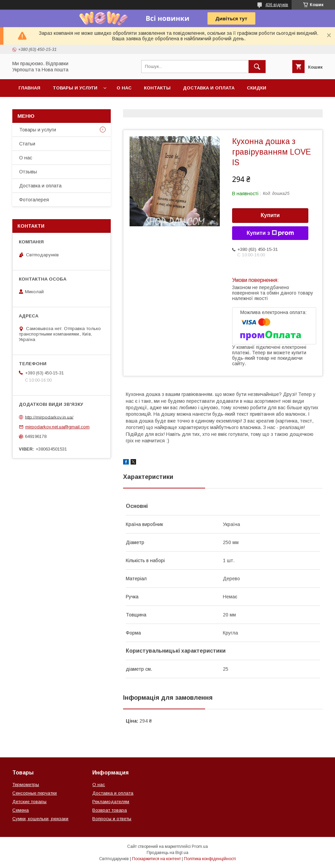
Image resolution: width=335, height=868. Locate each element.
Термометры (26, 785)
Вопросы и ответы (112, 819)
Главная (29, 88)
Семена (21, 810)
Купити (270, 215)
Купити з (270, 233)
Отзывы (28, 172)
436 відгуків (277, 5)
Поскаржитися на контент (156, 859)
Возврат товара (110, 810)
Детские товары (29, 802)
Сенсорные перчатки (35, 793)
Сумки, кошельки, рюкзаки (40, 819)
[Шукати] (257, 67)
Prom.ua (200, 846)
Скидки (257, 88)
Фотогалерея (34, 200)
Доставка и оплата (209, 88)
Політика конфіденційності (210, 859)
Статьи (27, 144)
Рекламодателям (111, 802)
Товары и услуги (75, 88)
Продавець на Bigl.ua (167, 853)
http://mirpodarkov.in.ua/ (49, 417)
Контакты (157, 88)
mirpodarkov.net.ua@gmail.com (57, 427)
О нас (124, 88)
